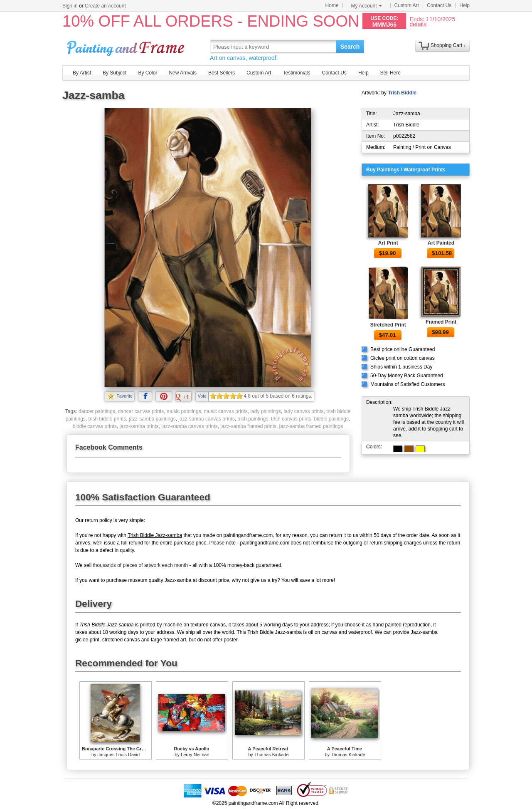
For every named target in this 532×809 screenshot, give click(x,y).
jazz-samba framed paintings (311, 426)
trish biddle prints (107, 419)
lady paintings (265, 411)
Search (350, 47)
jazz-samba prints (139, 426)
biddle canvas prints (95, 426)
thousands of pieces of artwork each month (140, 565)
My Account (367, 6)
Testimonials (296, 73)
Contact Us (439, 5)
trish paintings (253, 419)
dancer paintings (97, 411)
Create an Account (105, 6)
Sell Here (390, 73)
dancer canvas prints (141, 411)
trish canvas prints (291, 419)
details (418, 24)
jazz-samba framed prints (248, 426)
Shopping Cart (447, 45)
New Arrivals (183, 73)
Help (464, 5)
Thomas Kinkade (272, 755)
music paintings (184, 411)
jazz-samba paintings (152, 419)
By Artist (82, 73)
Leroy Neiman (195, 755)
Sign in (70, 6)
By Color (148, 73)
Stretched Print (388, 325)
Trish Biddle (402, 93)
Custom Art (407, 5)
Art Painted (441, 243)
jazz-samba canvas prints (206, 419)
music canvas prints (225, 411)
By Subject (115, 73)
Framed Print (441, 322)
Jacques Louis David (119, 755)
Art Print (388, 243)
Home (332, 5)
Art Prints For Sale (127, 46)
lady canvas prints (303, 411)
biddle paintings (331, 419)
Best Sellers (222, 73)
